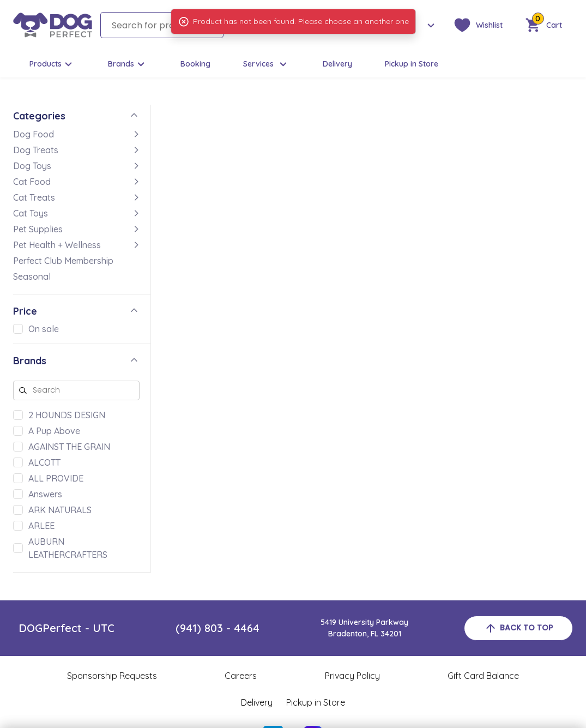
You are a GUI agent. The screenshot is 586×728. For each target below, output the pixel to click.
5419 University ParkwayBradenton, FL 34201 (364, 628)
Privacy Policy (352, 676)
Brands (128, 64)
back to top (518, 628)
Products (52, 64)
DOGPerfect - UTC (67, 628)
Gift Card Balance (483, 676)
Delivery (337, 64)
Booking (195, 64)
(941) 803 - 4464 (218, 628)
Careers (241, 676)
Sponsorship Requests (112, 676)
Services (267, 64)
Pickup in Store (412, 64)
